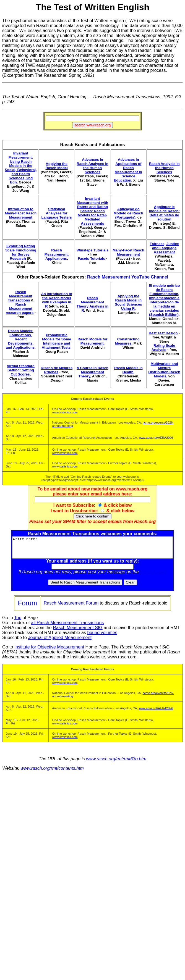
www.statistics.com (65, 412)
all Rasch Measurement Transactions (67, 627)
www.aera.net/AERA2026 (156, 438)
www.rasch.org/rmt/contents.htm (52, 772)
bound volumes (102, 637)
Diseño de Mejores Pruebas (57, 370)
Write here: (94, 550)
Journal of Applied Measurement (60, 642)
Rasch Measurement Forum (71, 607)
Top (18, 622)
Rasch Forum (154, 576)
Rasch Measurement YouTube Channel (128, 277)
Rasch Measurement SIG (78, 632)
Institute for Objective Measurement (49, 651)
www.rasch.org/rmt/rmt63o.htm (116, 763)
